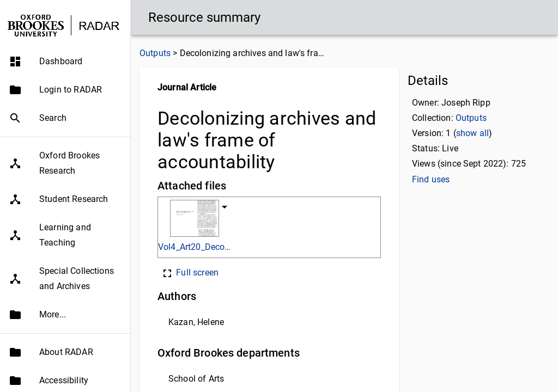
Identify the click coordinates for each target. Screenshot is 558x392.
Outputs (155, 53)
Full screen (190, 272)
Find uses (431, 179)
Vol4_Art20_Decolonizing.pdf (195, 247)
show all (472, 133)
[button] (65, 62)
